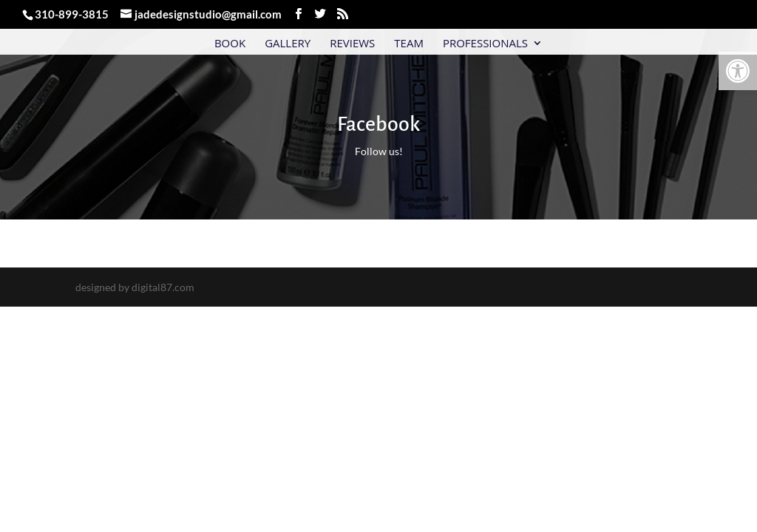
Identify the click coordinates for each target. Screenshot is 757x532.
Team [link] (409, 44)
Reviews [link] (352, 44)
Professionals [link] (485, 44)
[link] (738, 71)
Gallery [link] (288, 44)
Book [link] (230, 44)
